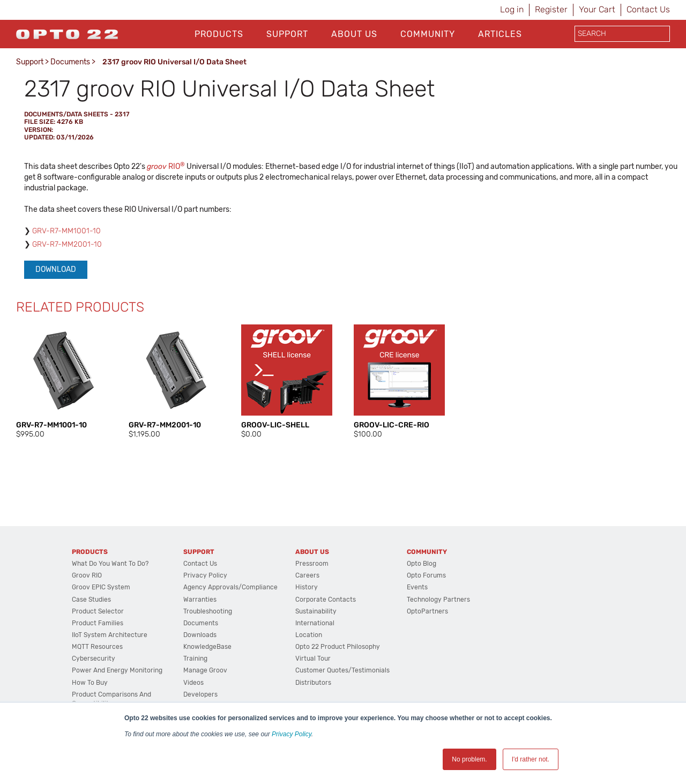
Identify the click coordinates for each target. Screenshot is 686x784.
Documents (70, 62)
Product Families (98, 623)
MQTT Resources (97, 647)
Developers (200, 694)
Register (551, 9)
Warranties (200, 600)
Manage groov (205, 670)
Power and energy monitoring (117, 670)
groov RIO (87, 575)
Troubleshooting (208, 611)
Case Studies (91, 600)
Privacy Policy (292, 734)
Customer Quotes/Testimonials (342, 670)
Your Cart (597, 9)
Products (219, 34)
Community (428, 34)
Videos (193, 683)
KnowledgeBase (207, 647)
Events (417, 587)
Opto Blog (422, 564)
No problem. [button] (469, 759)
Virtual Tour (313, 659)
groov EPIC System (101, 587)
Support (287, 34)
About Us (354, 34)
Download (56, 269)
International (315, 623)
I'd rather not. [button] (531, 759)
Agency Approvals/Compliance (230, 587)
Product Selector (98, 611)
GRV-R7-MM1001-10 (66, 231)
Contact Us (648, 9)
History (307, 587)
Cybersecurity (94, 659)
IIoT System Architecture (110, 635)
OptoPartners (427, 611)
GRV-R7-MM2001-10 (67, 244)
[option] (62, 382)
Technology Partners (438, 600)
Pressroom (312, 564)
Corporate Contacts (326, 600)
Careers (307, 575)
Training (195, 659)
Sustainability (316, 611)
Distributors (313, 683)
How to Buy (90, 683)
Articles (500, 34)
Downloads (200, 635)
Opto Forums (426, 575)
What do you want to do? (110, 564)
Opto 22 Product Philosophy (338, 647)
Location (309, 635)
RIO (166, 167)
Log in (512, 9)
